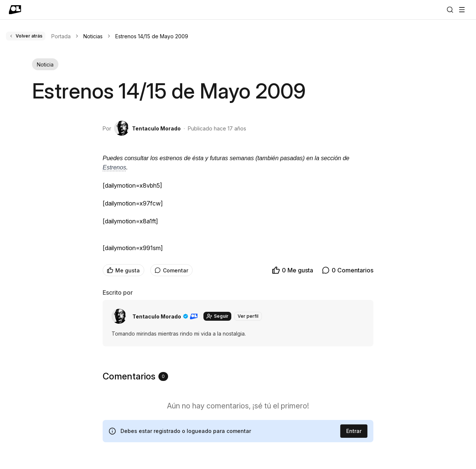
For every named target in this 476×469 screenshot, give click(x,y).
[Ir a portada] (15, 10)
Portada (61, 36)
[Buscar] (450, 10)
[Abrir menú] (462, 10)
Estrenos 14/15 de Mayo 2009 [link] (152, 36)
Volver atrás (26, 36)
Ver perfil (248, 316)
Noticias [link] (93, 36)
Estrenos (114, 167)
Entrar (354, 431)
